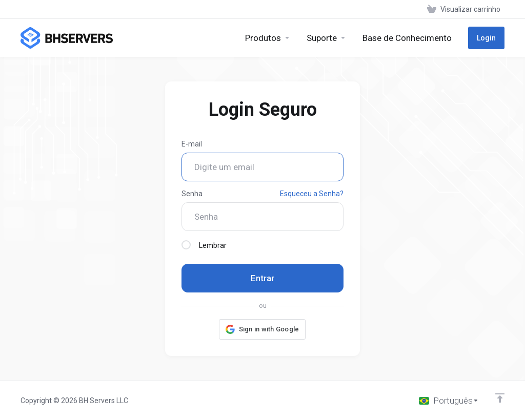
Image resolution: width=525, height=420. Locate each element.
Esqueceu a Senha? (312, 194)
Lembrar (204, 245)
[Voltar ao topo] (500, 398)
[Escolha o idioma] (449, 401)
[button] (262, 329)
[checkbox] (186, 245)
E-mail (192, 144)
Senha (192, 194)
